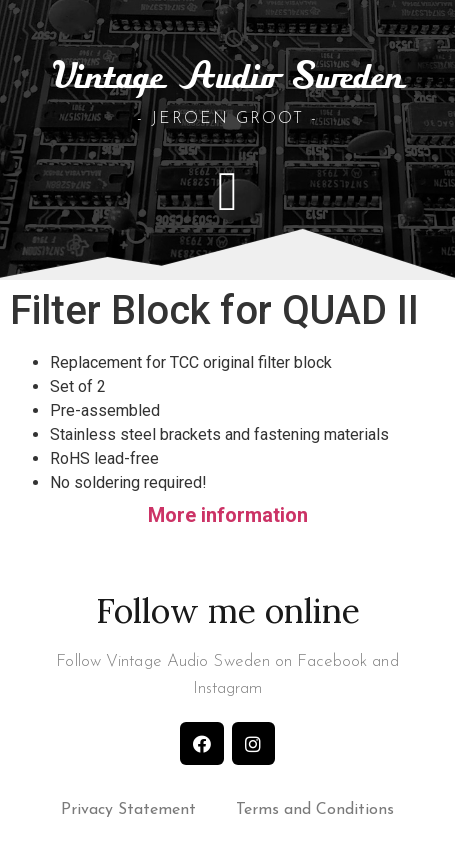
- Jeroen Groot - (227, 119)
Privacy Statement (128, 810)
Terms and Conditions (315, 810)
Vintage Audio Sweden (228, 78)
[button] (228, 191)
